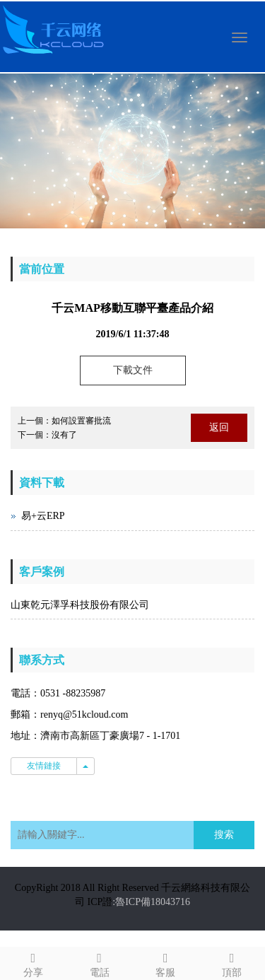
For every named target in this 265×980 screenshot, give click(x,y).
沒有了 (64, 435)
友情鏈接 (44, 766)
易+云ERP (43, 516)
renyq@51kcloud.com (84, 714)
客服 (166, 963)
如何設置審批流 (81, 421)
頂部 (232, 963)
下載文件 (133, 370)
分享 (33, 963)
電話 (100, 963)
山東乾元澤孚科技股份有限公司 (80, 605)
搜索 (224, 835)
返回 (219, 427)
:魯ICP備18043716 (151, 902)
